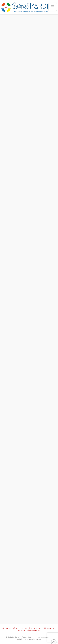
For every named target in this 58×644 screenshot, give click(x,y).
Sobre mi (50, 629)
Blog (22, 631)
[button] (53, 7)
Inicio (7, 629)
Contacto (34, 631)
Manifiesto (35, 629)
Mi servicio (20, 629)
